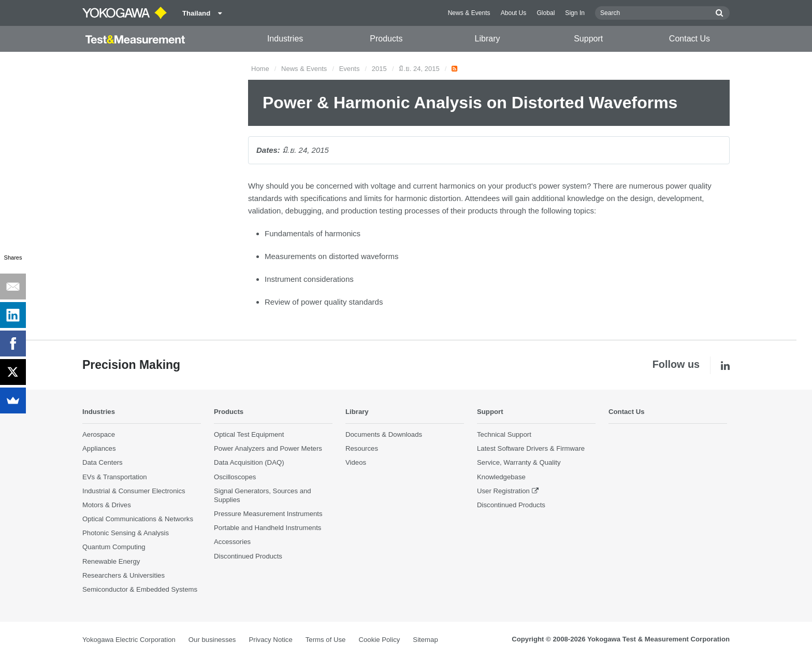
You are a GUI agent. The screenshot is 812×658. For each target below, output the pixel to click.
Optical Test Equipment (249, 435)
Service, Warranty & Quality (519, 463)
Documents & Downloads (384, 435)
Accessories (232, 542)
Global (546, 13)
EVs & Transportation (115, 477)
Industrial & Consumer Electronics (134, 491)
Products (386, 39)
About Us (514, 13)
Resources (362, 449)
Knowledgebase (501, 477)
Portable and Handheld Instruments (267, 528)
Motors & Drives (107, 505)
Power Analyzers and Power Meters (268, 449)
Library (488, 39)
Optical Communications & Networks (138, 519)
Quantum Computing (114, 547)
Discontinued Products (248, 556)
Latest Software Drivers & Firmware (531, 449)
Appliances (99, 449)
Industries (285, 39)
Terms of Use (326, 640)
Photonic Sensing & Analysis (126, 533)
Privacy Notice (270, 640)
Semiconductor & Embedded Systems (140, 590)
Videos (356, 463)
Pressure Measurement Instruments (268, 514)
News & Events (469, 13)
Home (260, 69)
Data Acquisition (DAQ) (249, 463)
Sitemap (425, 640)
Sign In (575, 13)
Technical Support (504, 435)
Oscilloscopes (235, 477)
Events (350, 69)
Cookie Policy (379, 640)
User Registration (503, 491)
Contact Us (690, 39)
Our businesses (212, 640)
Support (588, 39)
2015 (379, 69)
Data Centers (103, 463)
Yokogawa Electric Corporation (129, 640)
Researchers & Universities (124, 575)
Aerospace (99, 435)
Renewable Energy (111, 561)
